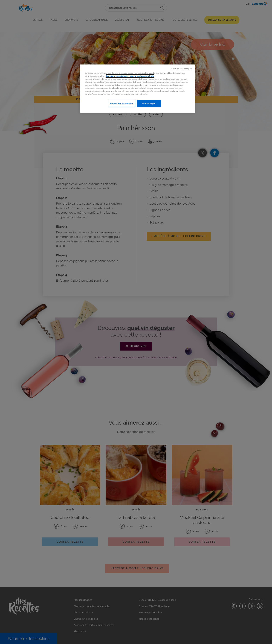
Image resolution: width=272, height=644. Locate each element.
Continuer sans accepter (181, 69)
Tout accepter (149, 104)
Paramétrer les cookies (121, 104)
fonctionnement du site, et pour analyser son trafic (130, 76)
